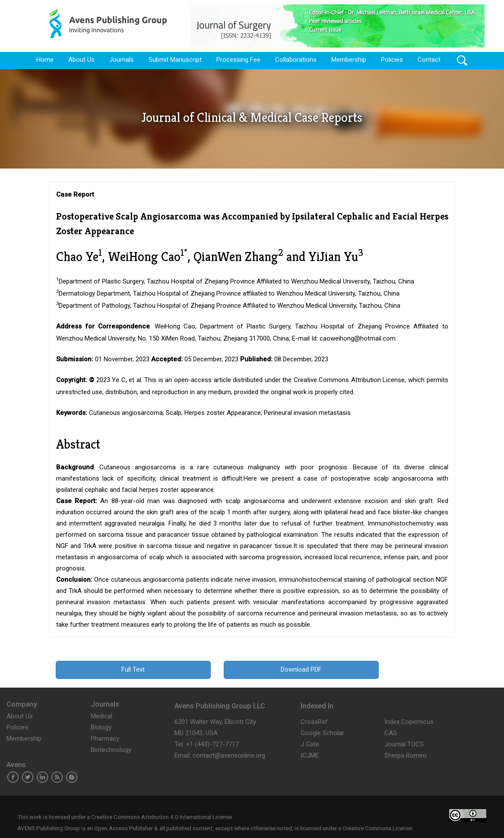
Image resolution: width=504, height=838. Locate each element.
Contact (429, 60)
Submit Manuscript (175, 60)
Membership (349, 60)
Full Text (133, 669)
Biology (101, 727)
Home (45, 60)
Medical (101, 716)
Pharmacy (105, 739)
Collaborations (296, 60)
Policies (392, 60)
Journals (122, 60)
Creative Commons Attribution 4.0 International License (162, 817)
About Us (81, 60)
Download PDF (301, 669)
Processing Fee (238, 60)
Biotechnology (111, 750)
